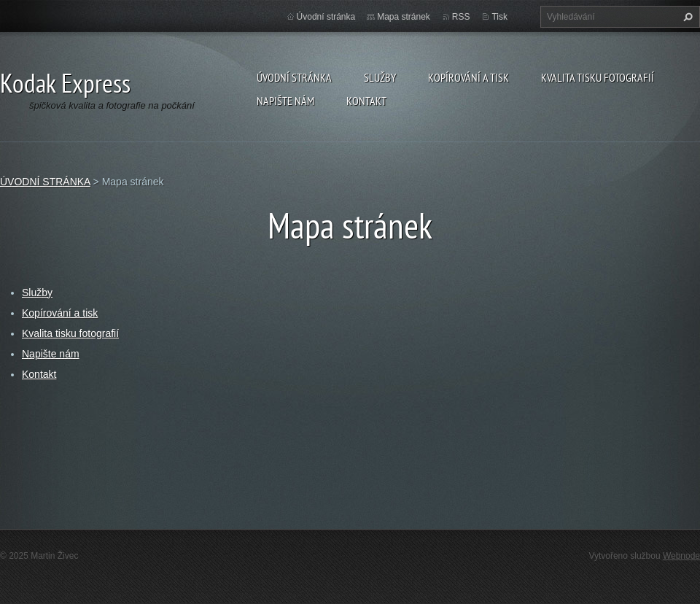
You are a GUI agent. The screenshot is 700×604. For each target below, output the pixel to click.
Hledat (686, 17)
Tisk (499, 17)
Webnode (681, 556)
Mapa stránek (404, 17)
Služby (380, 77)
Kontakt (366, 101)
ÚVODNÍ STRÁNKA (294, 77)
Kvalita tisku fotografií (598, 77)
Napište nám (285, 101)
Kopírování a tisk (468, 77)
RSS (461, 17)
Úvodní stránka (326, 17)
